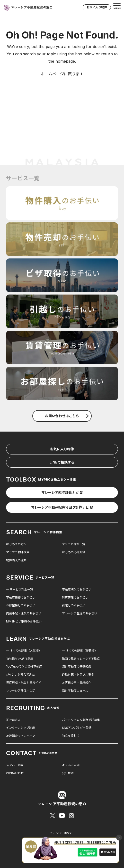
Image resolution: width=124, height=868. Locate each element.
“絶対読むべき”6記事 (20, 659)
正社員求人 (13, 720)
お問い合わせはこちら (67, 416)
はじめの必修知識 (74, 552)
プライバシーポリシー (62, 833)
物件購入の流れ (16, 560)
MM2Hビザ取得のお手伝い (24, 621)
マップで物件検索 (18, 552)
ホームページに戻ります (62, 74)
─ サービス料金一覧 (20, 589)
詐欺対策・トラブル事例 (78, 675)
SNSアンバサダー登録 (77, 728)
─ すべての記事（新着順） (80, 651)
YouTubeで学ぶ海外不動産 (24, 666)
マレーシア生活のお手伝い (80, 613)
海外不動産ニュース (75, 691)
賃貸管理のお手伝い (75, 597)
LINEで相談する (62, 462)
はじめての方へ (16, 544)
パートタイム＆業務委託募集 (81, 720)
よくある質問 (71, 765)
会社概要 (68, 773)
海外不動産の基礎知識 (77, 666)
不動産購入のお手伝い (77, 589)
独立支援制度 (71, 736)
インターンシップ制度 (21, 728)
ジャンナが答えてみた (20, 675)
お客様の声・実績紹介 (77, 683)
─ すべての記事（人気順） (24, 651)
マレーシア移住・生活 (21, 691)
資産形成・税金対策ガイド (24, 683)
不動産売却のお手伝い (21, 597)
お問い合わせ (15, 773)
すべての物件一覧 (74, 544)
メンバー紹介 (15, 765)
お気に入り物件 (97, 7)
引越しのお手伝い (74, 605)
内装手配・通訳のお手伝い (24, 613)
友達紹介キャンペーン (21, 736)
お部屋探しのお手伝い (21, 605)
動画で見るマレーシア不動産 (81, 659)
